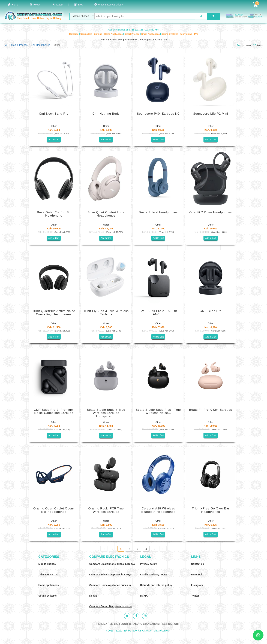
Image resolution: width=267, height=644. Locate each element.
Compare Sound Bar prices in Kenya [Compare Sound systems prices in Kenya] (111, 606)
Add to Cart (54, 139)
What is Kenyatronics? (109, 5)
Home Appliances (114, 34)
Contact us (197, 564)
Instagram (197, 585)
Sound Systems (170, 34)
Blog (79, 5)
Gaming (98, 34)
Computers (86, 34)
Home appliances (49, 585)
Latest (58, 5)
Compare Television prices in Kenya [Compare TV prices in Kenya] (110, 575)
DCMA (144, 596)
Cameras (74, 34)
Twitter (195, 596)
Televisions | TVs (189, 34)
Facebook (197, 575)
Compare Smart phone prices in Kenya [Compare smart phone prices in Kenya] (112, 564)
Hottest (35, 5)
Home (13, 5)
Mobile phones (47, 564)
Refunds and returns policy (156, 585)
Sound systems (48, 596)
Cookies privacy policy (154, 575)
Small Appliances (151, 34)
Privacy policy (149, 564)
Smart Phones (132, 34)
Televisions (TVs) (49, 575)
